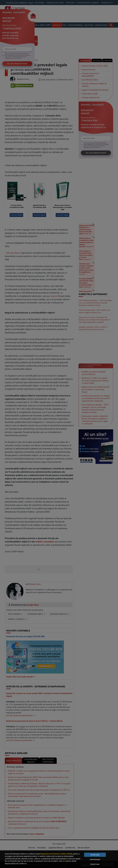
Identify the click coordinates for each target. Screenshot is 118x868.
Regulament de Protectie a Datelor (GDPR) (56, 854)
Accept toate (95, 855)
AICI (64, 861)
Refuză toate (95, 864)
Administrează (95, 859)
